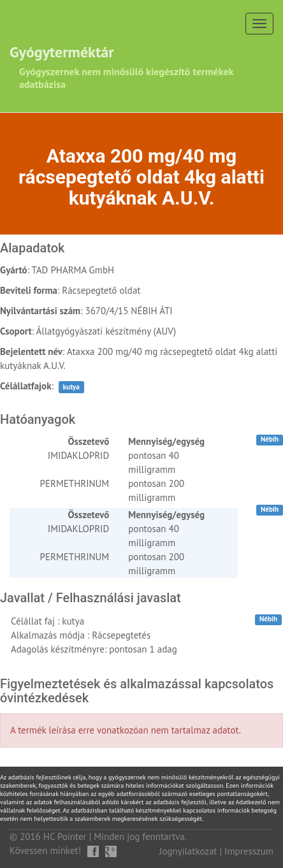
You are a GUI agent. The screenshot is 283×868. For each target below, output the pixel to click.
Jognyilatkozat (188, 851)
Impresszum (249, 851)
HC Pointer (65, 836)
